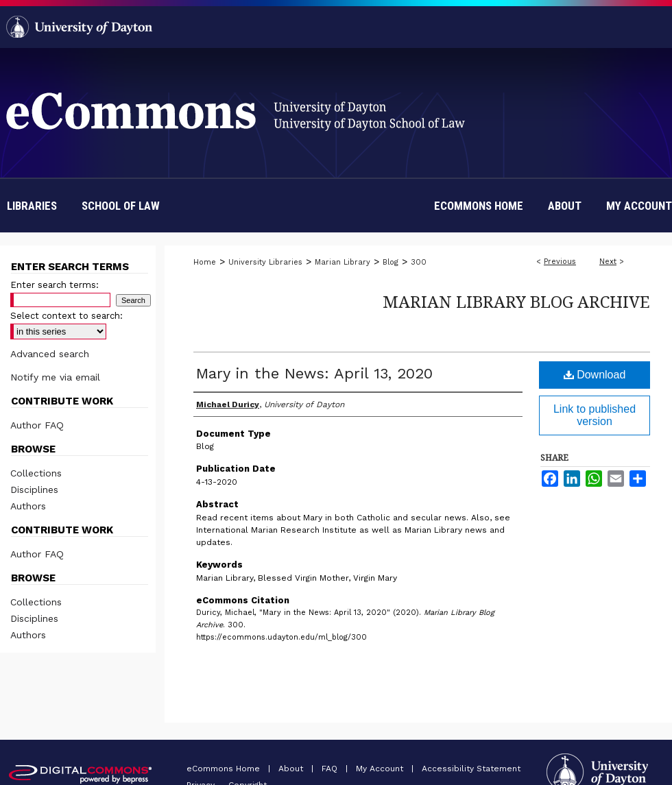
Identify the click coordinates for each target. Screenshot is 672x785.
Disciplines (34, 490)
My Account (381, 769)
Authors (28, 506)
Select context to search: (67, 316)
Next (608, 262)
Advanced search (50, 354)
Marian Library (343, 262)
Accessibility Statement (471, 769)
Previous (560, 262)
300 (419, 262)
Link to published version (595, 415)
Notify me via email (55, 377)
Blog (391, 262)
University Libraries (265, 262)
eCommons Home (225, 769)
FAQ (331, 769)
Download (595, 375)
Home (205, 262)
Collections (36, 473)
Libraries (32, 206)
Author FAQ (37, 425)
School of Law (121, 206)
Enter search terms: (55, 285)
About (292, 769)
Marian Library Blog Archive (516, 301)
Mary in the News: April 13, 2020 (314, 373)
